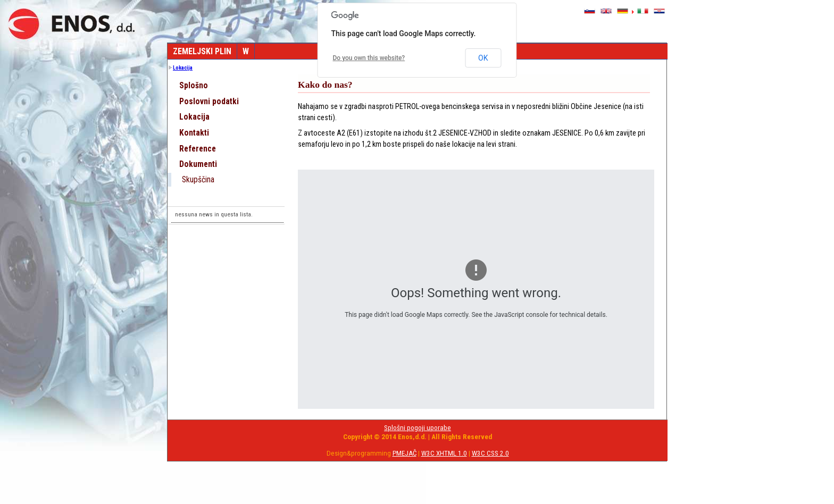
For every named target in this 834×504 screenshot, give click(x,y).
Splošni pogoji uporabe (418, 428)
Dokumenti (198, 164)
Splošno (194, 86)
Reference (198, 149)
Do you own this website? (369, 58)
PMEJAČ (405, 453)
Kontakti (194, 133)
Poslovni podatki (209, 102)
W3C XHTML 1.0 (444, 453)
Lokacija (183, 68)
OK (483, 58)
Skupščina (198, 180)
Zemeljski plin (202, 51)
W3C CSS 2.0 (490, 453)
